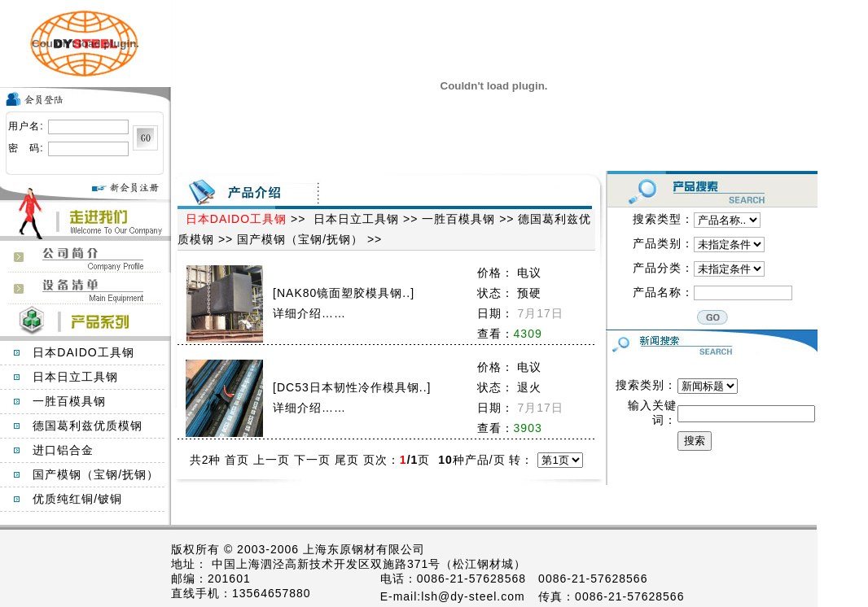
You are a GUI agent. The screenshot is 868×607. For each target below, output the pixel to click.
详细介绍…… (309, 313)
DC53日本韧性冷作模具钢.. (352, 387)
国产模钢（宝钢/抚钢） (96, 474)
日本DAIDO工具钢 (83, 352)
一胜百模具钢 (69, 401)
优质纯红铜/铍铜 (77, 499)
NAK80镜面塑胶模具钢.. (344, 293)
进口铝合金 (63, 450)
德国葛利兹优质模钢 (88, 426)
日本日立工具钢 (75, 377)
